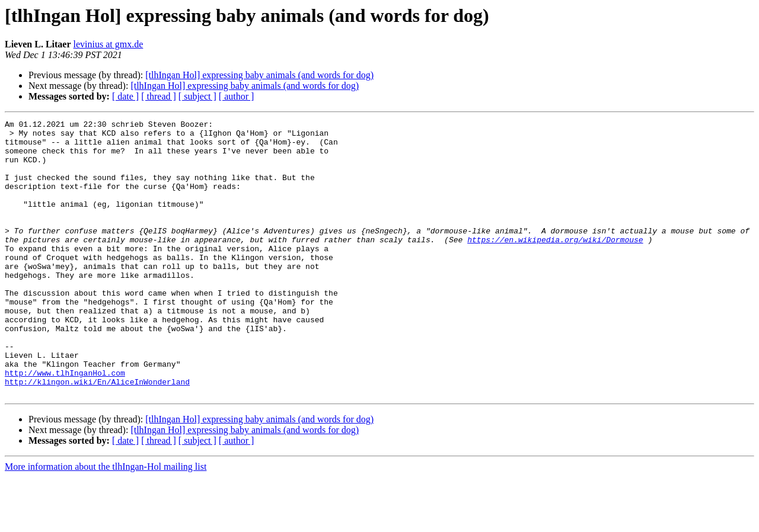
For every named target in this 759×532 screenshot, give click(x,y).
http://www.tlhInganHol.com (65, 424)
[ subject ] (197, 96)
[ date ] (125, 96)
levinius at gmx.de (109, 44)
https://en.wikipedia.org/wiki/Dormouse (555, 264)
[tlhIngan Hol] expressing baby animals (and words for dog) (259, 75)
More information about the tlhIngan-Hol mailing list (106, 522)
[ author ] (237, 96)
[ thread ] (159, 96)
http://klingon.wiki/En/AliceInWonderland (97, 435)
